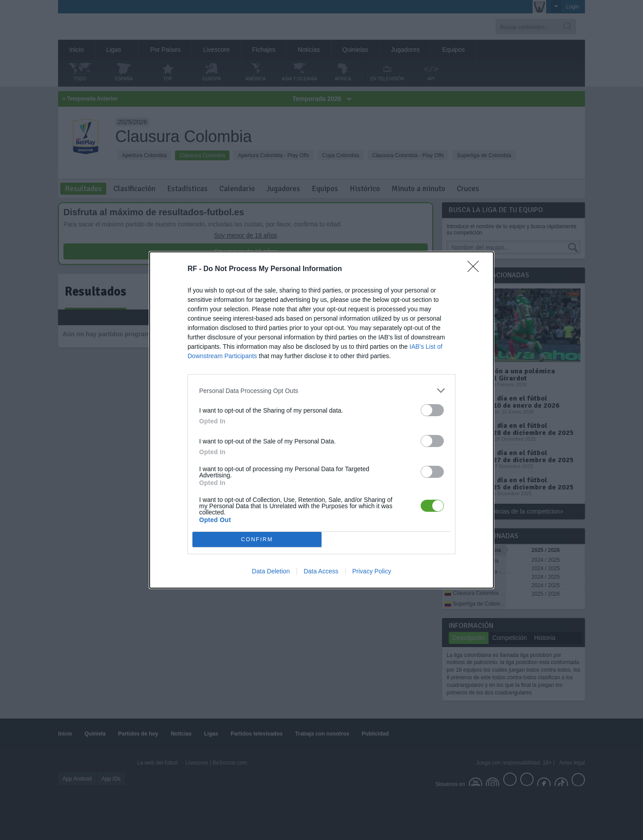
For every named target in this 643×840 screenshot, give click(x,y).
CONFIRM (257, 540)
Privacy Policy (372, 571)
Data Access (321, 571)
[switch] (432, 410)
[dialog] (321, 420)
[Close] (476, 269)
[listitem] (321, 391)
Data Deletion (271, 571)
